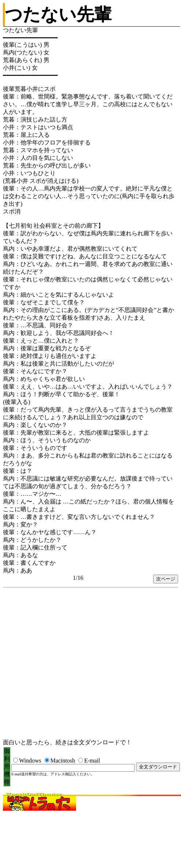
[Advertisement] (72, 664)
